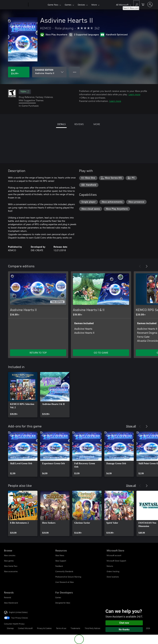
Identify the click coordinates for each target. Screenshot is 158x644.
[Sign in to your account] (150, 5)
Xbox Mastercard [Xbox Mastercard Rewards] (11, 603)
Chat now (124, 623)
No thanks (124, 629)
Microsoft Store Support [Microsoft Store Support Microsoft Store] (116, 561)
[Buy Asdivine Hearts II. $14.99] (19, 72)
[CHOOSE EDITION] (49, 72)
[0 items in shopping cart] (143, 4)
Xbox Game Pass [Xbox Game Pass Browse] (11, 566)
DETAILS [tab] (61, 124)
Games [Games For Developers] (58, 597)
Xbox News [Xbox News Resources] (60, 555)
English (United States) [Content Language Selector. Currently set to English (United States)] (18, 612)
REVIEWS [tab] (79, 124)
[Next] (147, 266)
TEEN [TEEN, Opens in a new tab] (25, 92)
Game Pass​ (53, 5)
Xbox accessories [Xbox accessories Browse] (11, 571)
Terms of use (61, 628)
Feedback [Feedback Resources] (59, 566)
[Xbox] (38, 5)
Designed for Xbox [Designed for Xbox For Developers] (63, 603)
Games (68, 5)
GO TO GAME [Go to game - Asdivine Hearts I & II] (101, 353)
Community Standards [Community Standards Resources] (64, 571)
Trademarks (75, 628)
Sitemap (10, 628)
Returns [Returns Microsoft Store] (110, 566)
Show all (131, 426)
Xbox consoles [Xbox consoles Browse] (10, 555)
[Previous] (140, 266)
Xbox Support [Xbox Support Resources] (61, 561)
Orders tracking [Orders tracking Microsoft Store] (113, 571)
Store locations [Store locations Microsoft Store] (113, 577)
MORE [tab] (97, 124)
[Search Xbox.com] (136, 4)
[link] (23, 395)
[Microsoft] (15, 5)
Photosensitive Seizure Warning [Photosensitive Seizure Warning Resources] (68, 577)
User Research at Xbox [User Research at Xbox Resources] (65, 582)
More (94, 5)
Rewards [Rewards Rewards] (8, 597)
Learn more (134, 94)
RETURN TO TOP (38, 353)
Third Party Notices (93, 628)
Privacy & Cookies (44, 628)
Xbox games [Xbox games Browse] (9, 561)
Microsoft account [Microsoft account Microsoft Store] (114, 555)
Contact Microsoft (25, 628)
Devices (81, 5)
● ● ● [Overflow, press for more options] (75, 72)
